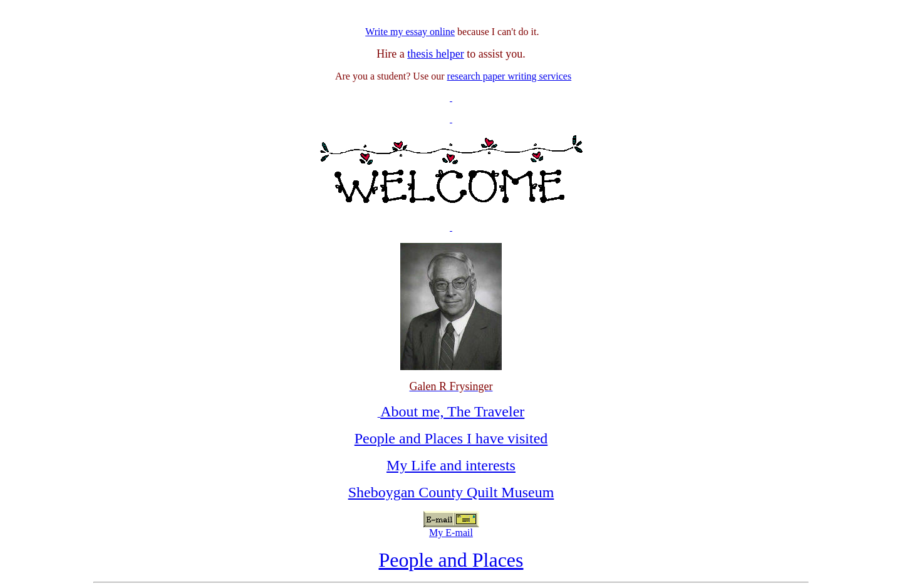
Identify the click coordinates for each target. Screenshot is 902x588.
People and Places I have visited (451, 438)
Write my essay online (410, 32)
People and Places (451, 560)
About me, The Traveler (452, 411)
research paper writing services (510, 76)
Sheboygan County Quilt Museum (451, 492)
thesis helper (435, 54)
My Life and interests (451, 465)
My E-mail (451, 533)
